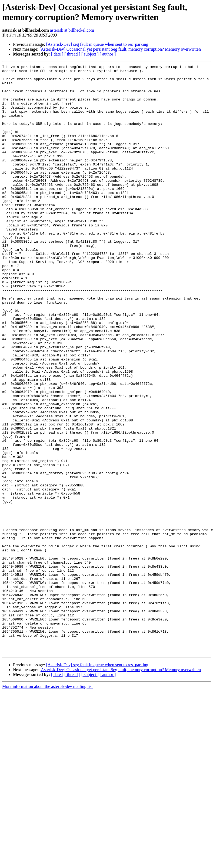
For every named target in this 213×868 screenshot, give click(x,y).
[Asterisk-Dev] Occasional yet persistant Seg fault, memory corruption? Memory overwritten (120, 49)
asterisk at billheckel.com (72, 30)
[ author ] (108, 54)
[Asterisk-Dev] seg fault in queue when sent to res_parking (97, 44)
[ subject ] (90, 54)
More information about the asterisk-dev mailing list (47, 804)
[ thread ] (72, 54)
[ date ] (57, 54)
